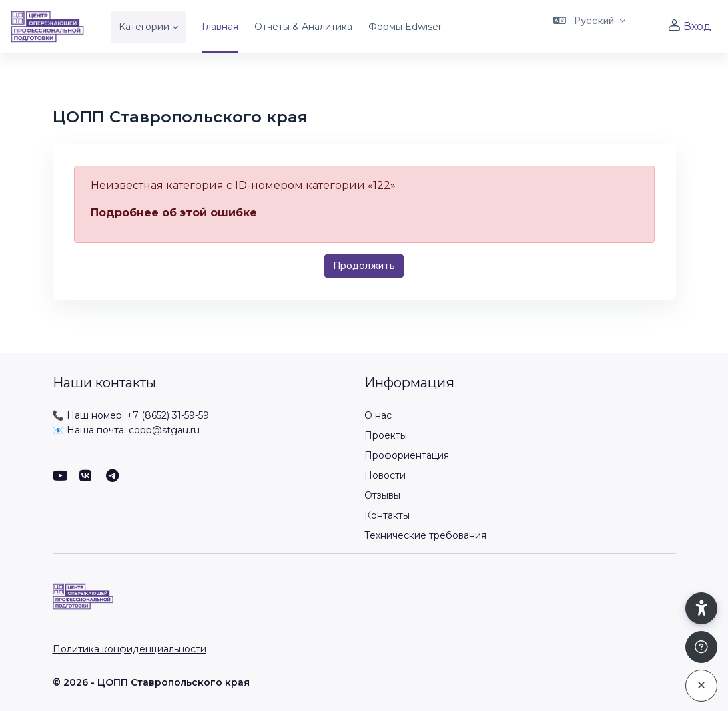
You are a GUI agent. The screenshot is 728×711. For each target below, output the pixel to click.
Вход (689, 26)
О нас (378, 415)
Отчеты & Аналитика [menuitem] (303, 27)
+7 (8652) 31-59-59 (168, 415)
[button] (589, 27)
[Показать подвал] (701, 647)
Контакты (387, 515)
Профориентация (407, 455)
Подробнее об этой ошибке (174, 213)
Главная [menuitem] (220, 27)
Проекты (386, 435)
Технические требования (425, 535)
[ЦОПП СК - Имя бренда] (47, 27)
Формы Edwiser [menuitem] (405, 27)
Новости (385, 475)
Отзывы (382, 495)
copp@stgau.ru (164, 430)
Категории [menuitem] (144, 27)
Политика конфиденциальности (130, 649)
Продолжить (364, 265)
